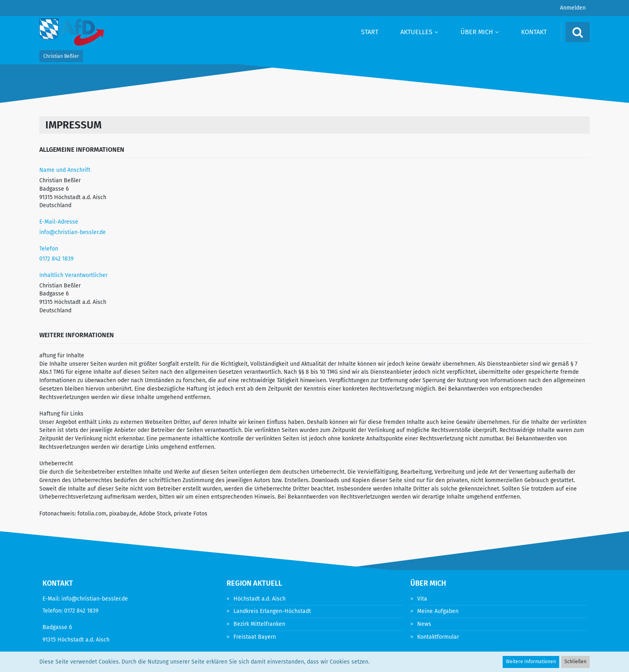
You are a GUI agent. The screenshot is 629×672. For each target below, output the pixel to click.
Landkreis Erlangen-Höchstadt (272, 611)
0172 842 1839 (56, 259)
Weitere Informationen (531, 662)
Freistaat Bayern (255, 637)
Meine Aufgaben (438, 611)
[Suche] (578, 32)
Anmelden (573, 8)
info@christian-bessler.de (73, 232)
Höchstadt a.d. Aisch (260, 599)
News (424, 624)
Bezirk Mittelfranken (259, 624)
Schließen (575, 662)
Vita (422, 599)
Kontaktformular (438, 637)
